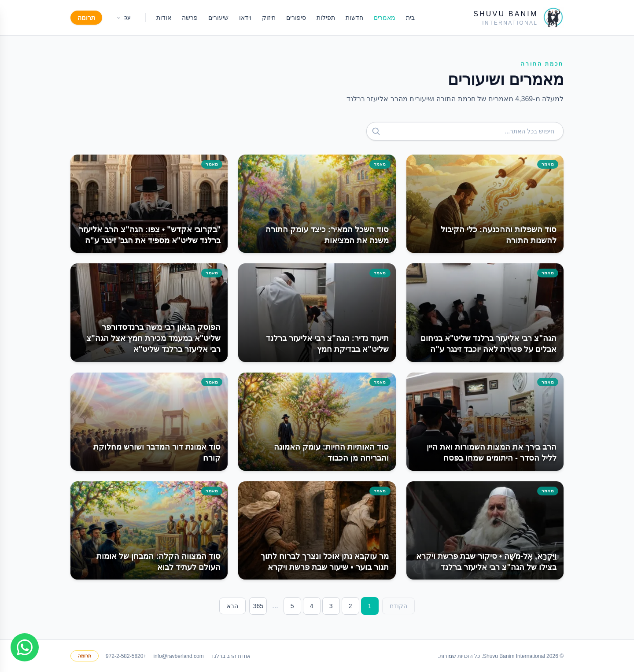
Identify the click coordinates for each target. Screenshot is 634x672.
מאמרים (385, 18)
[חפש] (376, 131)
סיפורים (296, 18)
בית (410, 18)
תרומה (86, 18)
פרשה (190, 18)
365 (258, 606)
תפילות (326, 18)
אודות (164, 18)
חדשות (354, 18)
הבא (232, 606)
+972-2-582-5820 (126, 656)
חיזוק (269, 18)
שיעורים (218, 18)
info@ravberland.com (178, 656)
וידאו (245, 18)
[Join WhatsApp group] (25, 647)
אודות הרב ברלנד (231, 656)
